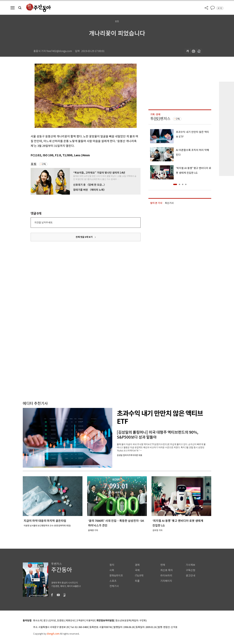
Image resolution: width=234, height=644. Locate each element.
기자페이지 (166, 581)
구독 (44, 164)
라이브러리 (166, 576)
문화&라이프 (116, 576)
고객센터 (80, 621)
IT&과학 (139, 576)
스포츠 (113, 581)
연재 (163, 565)
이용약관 (91, 621)
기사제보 (190, 565)
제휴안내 (70, 621)
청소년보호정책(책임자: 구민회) (131, 621)
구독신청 (190, 570)
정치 (112, 565)
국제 (137, 570)
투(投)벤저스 (160, 119)
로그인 (220, 8)
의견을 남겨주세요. (44, 222)
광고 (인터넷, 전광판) (54, 621)
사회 (112, 570)
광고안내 (190, 576)
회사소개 (38, 621)
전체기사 (114, 586)
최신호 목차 (167, 570)
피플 (137, 581)
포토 (34, 164)
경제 (137, 565)
